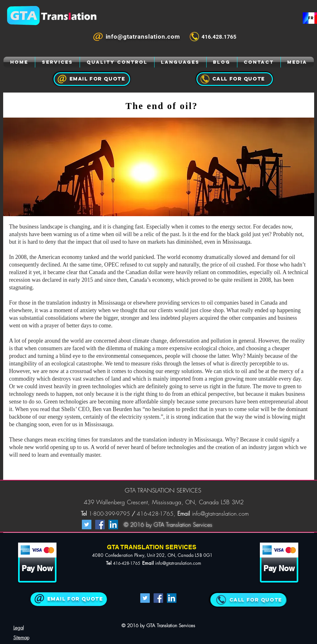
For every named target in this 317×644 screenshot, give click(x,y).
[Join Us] (69, 599)
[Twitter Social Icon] (87, 525)
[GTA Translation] (20, 62)
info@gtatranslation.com (220, 513)
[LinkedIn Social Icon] (113, 525)
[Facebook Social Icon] (100, 525)
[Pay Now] (37, 568)
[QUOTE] (248, 600)
